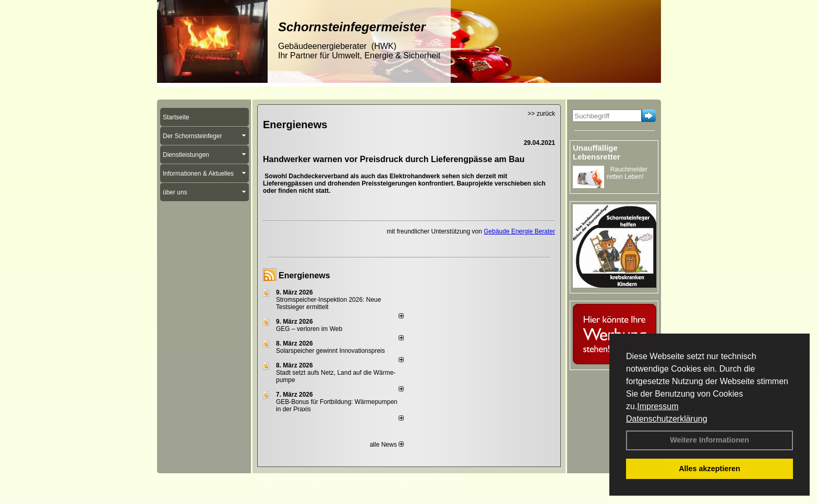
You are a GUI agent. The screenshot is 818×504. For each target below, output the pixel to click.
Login (265, 478)
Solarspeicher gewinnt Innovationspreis (330, 351)
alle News (387, 445)
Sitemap (449, 478)
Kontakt (291, 478)
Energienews (304, 275)
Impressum (658, 406)
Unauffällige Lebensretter (597, 152)
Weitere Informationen (709, 440)
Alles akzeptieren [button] (709, 469)
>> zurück (541, 114)
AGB (423, 478)
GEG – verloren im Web (309, 329)
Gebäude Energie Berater (519, 231)
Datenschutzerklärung (667, 419)
